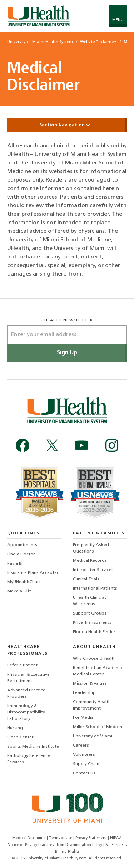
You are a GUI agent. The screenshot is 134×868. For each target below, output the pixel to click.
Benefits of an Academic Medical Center (98, 671)
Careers (81, 746)
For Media (83, 718)
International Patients (95, 589)
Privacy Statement (92, 838)
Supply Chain (86, 764)
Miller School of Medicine (99, 727)
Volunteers (84, 755)
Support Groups (90, 613)
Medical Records (90, 561)
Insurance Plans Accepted (33, 573)
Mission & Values (90, 684)
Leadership (84, 693)
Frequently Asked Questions (91, 548)
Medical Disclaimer (29, 838)
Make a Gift (19, 591)
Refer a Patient (22, 665)
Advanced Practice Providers (26, 694)
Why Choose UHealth (94, 659)
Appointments (22, 545)
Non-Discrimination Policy (80, 845)
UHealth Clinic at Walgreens (90, 601)
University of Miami (93, 736)
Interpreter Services (93, 570)
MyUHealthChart (24, 582)
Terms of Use (61, 838)
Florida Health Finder (94, 632)
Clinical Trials (86, 579)
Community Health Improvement (92, 705)
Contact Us (84, 773)
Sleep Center (20, 737)
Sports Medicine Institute (33, 747)
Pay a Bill (16, 564)
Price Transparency (92, 623)
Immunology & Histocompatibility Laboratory (26, 712)
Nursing (15, 728)
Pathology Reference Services (29, 759)
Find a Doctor (21, 554)
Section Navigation (67, 125)
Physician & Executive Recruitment (28, 678)
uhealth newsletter (67, 321)
